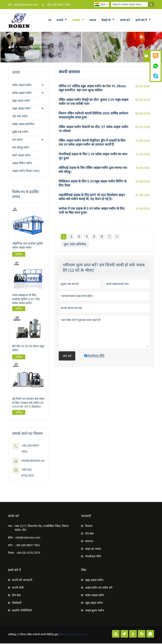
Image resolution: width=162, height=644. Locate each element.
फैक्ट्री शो (108, 21)
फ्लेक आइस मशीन (22, 86)
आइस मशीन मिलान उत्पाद (26, 171)
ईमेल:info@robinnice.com (73, 635)
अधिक (19, 255)
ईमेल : (11, 538)
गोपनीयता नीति (93, 557)
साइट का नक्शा (93, 549)
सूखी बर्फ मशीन (20, 132)
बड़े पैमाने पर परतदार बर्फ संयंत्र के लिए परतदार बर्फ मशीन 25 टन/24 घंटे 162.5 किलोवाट (28, 403)
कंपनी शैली (18, 588)
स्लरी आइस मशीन (21, 156)
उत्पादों (62, 21)
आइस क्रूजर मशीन (95, 611)
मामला (93, 21)
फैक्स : (12, 553)
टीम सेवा (90, 534)
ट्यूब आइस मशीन (21, 101)
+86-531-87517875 (28, 553)
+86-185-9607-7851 (59, 5)
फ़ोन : (11, 546)
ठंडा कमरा (17, 140)
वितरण (89, 527)
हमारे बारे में (143, 21)
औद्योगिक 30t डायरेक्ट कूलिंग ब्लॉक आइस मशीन (28, 246)
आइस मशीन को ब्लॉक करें (99, 588)
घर (50, 21)
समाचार (78, 21)
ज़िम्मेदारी (17, 603)
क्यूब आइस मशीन (21, 109)
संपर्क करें (125, 21)
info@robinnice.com (26, 5)
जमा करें (67, 357)
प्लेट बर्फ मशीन (20, 117)
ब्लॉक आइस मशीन (22, 93)
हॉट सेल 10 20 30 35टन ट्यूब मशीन (28, 349)
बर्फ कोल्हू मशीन (21, 148)
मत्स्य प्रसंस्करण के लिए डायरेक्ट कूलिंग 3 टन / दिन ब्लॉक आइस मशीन (26, 299)
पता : (11, 527)
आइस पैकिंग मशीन (22, 164)
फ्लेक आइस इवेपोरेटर (23, 125)
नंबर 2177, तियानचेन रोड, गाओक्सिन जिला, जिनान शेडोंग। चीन (42, 529)
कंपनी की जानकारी (22, 581)
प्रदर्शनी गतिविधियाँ (22, 611)
